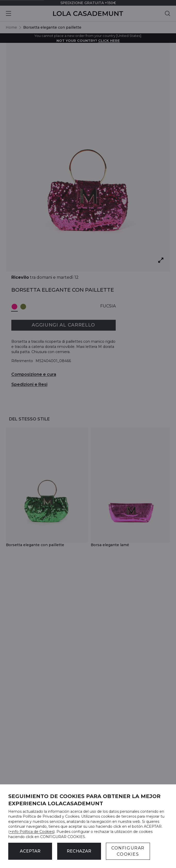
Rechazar (79, 851)
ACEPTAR (30, 851)
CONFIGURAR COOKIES (128, 851)
